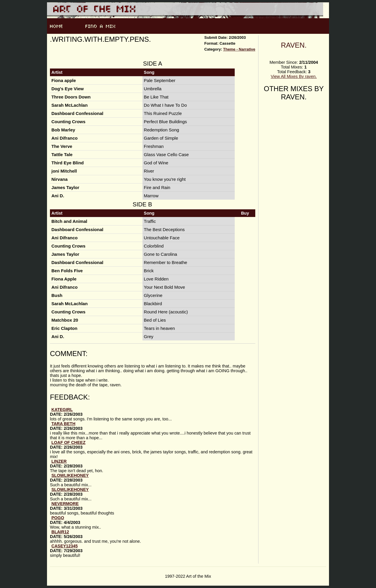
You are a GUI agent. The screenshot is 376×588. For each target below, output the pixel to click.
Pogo (58, 518)
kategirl (62, 410)
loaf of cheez (68, 442)
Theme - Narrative (239, 49)
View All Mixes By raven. (294, 76)
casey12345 (65, 546)
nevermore (65, 504)
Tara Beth (63, 424)
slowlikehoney (70, 475)
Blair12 (60, 532)
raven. (294, 45)
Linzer (59, 461)
